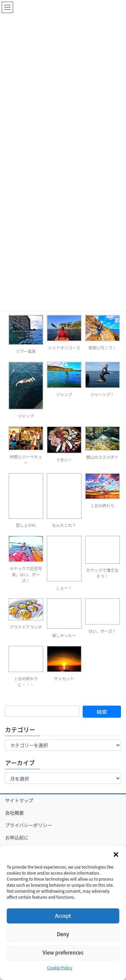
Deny (63, 934)
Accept (63, 916)
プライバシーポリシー (29, 825)
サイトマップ (19, 800)
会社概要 (14, 813)
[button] (116, 854)
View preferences (63, 952)
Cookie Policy (60, 967)
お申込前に (17, 837)
